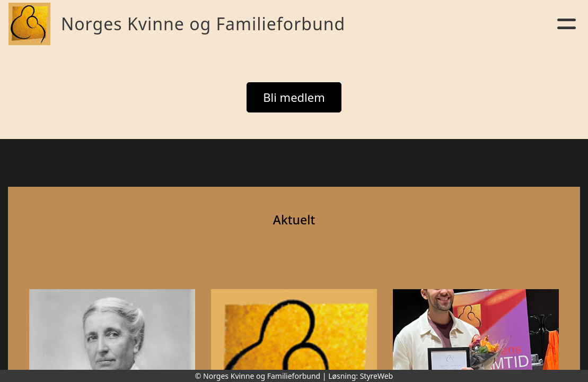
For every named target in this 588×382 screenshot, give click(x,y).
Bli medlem (294, 97)
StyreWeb (377, 376)
